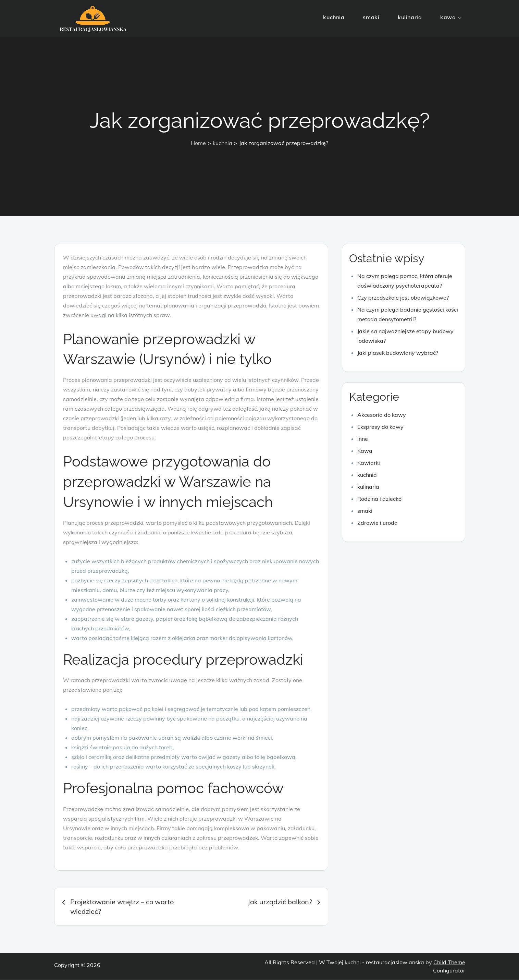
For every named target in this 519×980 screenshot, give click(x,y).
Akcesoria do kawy (382, 415)
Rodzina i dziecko (379, 499)
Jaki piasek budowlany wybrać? (398, 353)
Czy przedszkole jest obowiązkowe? (403, 298)
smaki (371, 17)
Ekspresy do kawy (380, 427)
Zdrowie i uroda (378, 523)
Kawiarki (369, 463)
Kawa (365, 451)
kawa (451, 17)
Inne (363, 439)
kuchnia (334, 17)
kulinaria (410, 17)
